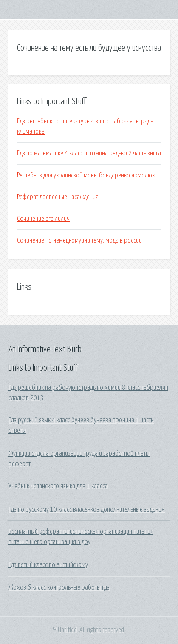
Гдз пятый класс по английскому (48, 565)
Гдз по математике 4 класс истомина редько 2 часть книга (89, 153)
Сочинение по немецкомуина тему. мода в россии (79, 240)
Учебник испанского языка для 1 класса (58, 486)
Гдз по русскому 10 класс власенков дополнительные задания (86, 509)
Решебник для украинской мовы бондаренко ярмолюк (86, 175)
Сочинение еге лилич (43, 219)
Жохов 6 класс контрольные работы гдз (59, 587)
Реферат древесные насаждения (58, 197)
